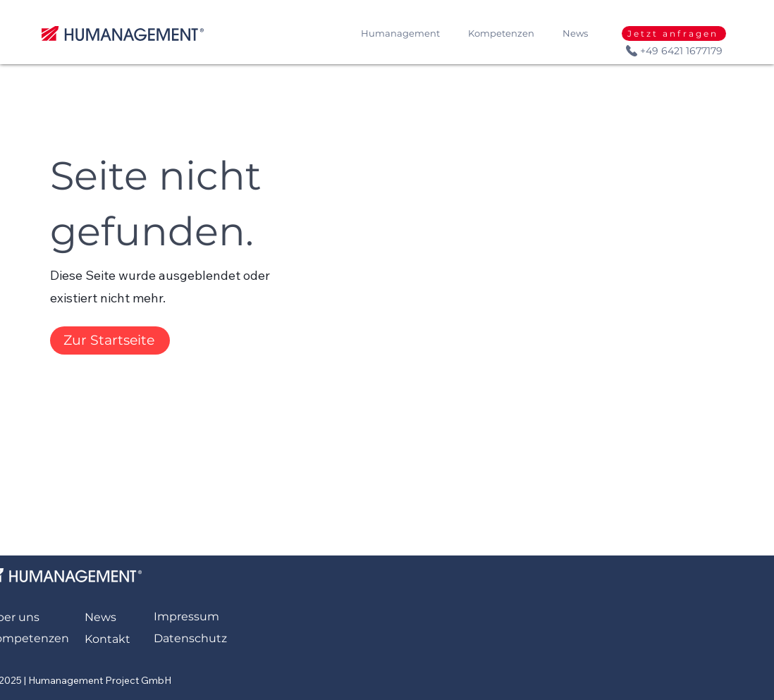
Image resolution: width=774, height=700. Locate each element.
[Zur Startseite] (110, 340)
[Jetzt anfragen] (674, 33)
